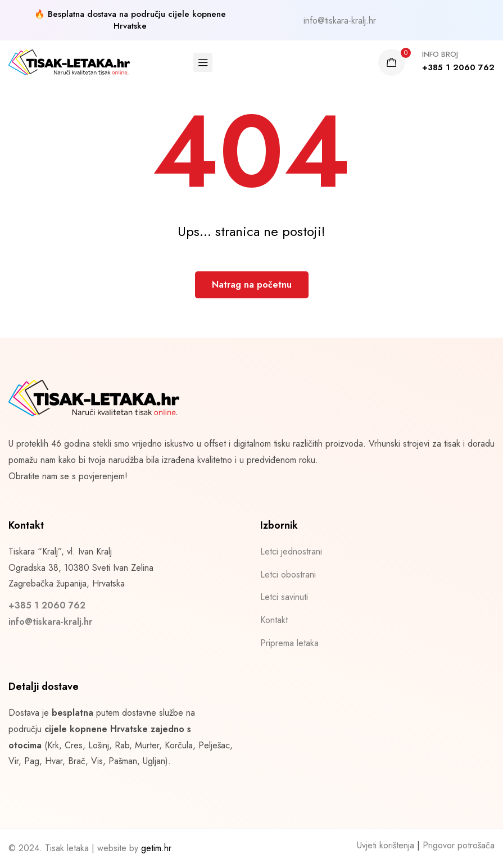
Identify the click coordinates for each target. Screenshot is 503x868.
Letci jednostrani (291, 551)
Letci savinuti (284, 597)
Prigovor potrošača (459, 845)
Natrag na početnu (252, 285)
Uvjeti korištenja (386, 845)
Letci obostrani (288, 574)
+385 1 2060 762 (47, 605)
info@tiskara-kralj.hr (340, 21)
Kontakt (274, 620)
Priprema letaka (289, 643)
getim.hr (156, 848)
